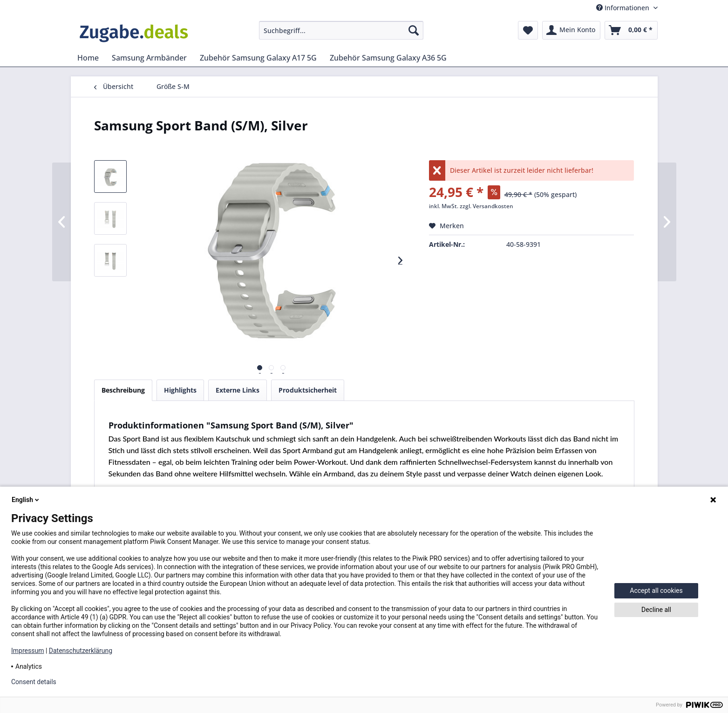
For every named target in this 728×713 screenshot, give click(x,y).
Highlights (180, 390)
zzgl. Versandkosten (486, 206)
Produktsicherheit (308, 390)
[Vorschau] (260, 368)
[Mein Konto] (571, 30)
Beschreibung (123, 390)
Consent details (34, 682)
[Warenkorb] (631, 30)
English (26, 500)
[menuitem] (341, 30)
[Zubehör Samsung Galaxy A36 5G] (388, 58)
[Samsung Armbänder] (149, 58)
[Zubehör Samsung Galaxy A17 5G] (258, 58)
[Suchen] (414, 30)
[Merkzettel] (528, 30)
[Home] (88, 58)
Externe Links (238, 390)
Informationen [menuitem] (624, 8)
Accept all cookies (656, 591)
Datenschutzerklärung (81, 651)
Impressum (27, 651)
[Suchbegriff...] (341, 30)
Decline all (656, 610)
